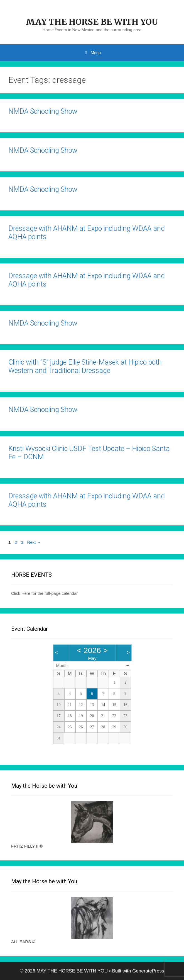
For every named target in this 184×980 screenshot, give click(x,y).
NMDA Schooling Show (43, 111)
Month (62, 665)
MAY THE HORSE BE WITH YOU (92, 22)
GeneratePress (148, 971)
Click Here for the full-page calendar (44, 593)
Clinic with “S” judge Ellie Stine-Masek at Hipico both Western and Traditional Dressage (85, 366)
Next (34, 542)
